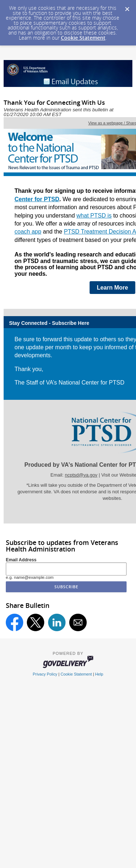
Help (99, 674)
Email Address (21, 560)
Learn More (112, 288)
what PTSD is (94, 216)
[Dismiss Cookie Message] (127, 7)
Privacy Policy (45, 674)
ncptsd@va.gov (81, 475)
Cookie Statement (83, 38)
